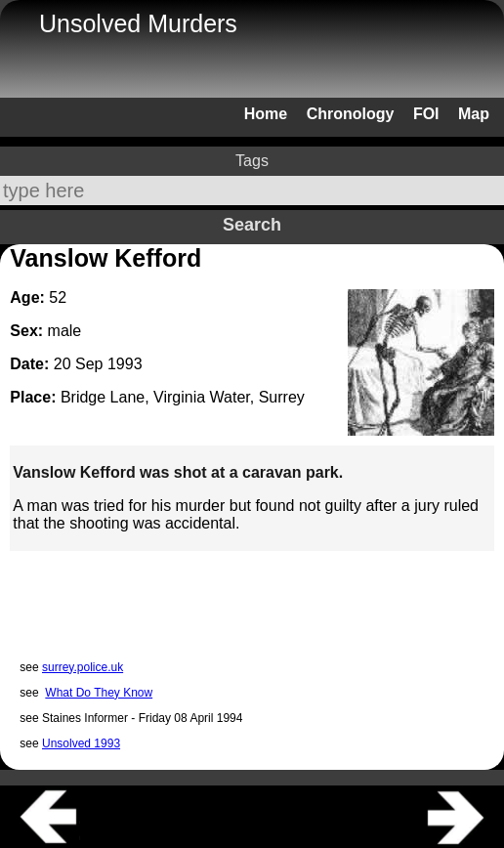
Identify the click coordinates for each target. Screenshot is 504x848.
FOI (426, 114)
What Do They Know (99, 693)
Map (474, 114)
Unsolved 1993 (81, 743)
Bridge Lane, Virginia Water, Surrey (183, 397)
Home (266, 114)
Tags (252, 161)
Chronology (351, 114)
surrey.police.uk (83, 667)
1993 (125, 364)
